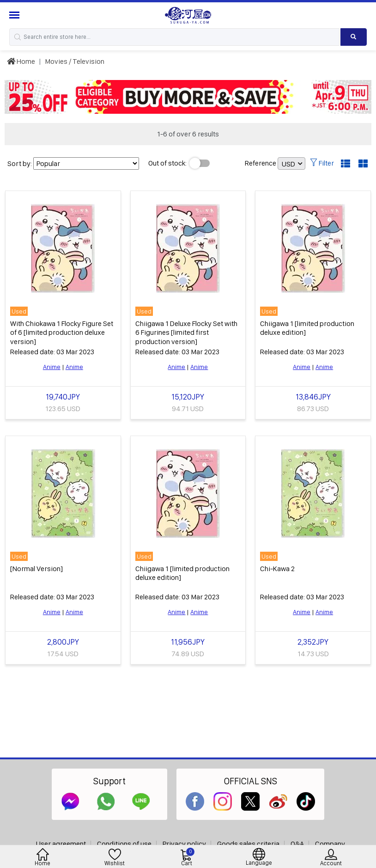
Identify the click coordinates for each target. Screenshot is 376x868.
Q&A (297, 844)
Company (330, 844)
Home (21, 61)
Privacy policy (184, 844)
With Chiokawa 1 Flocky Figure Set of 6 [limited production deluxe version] (62, 332)
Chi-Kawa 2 (277, 569)
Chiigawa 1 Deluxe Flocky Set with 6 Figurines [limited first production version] (186, 332)
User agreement (61, 844)
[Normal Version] (36, 569)
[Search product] (354, 37)
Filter (322, 163)
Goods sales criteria (248, 844)
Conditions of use (124, 844)
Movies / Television (75, 61)
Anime (52, 367)
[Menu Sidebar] (15, 15)
